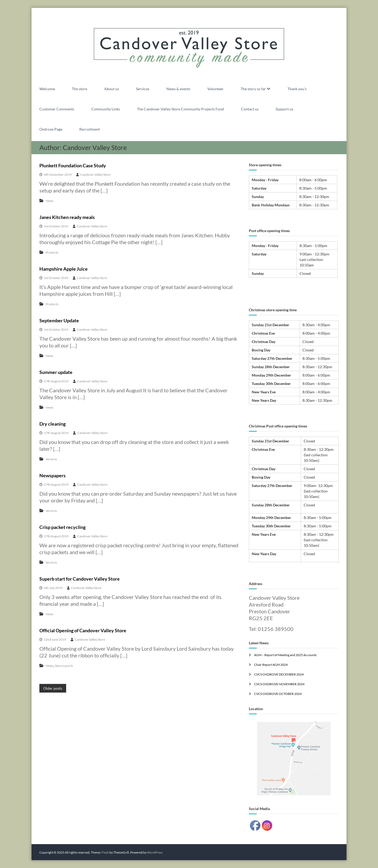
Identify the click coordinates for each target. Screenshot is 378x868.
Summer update (56, 372)
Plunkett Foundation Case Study (73, 165)
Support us (284, 109)
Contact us (250, 109)
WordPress (155, 852)
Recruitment (90, 129)
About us (112, 89)
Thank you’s (297, 89)
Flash (105, 852)
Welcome (47, 89)
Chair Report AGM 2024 (271, 665)
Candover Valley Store (95, 175)
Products (52, 252)
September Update (59, 320)
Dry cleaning (52, 424)
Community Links (106, 109)
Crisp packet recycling (62, 527)
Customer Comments (57, 109)
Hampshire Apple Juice (64, 269)
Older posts (53, 688)
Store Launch (64, 666)
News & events (178, 89)
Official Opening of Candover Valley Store (83, 630)
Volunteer (216, 89)
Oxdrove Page (51, 129)
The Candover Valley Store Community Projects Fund (180, 109)
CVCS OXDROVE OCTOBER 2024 (278, 694)
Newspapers (52, 475)
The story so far (253, 89)
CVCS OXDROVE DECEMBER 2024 (279, 674)
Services (143, 89)
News (49, 201)
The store (80, 89)
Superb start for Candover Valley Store (80, 579)
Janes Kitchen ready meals (67, 217)
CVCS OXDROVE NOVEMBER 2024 (279, 684)
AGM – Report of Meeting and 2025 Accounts (285, 655)
